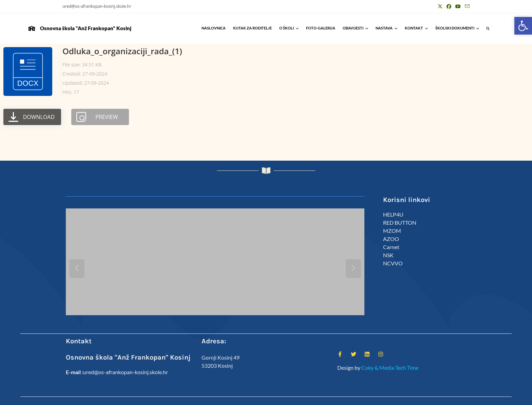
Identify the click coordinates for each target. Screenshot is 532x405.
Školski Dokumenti (457, 28)
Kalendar (404, 397)
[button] (488, 29)
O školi (289, 28)
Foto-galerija (321, 28)
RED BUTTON (400, 222)
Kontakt (416, 28)
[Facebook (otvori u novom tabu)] (449, 6)
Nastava (386, 28)
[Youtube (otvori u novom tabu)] (458, 6)
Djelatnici (381, 397)
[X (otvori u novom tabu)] (440, 6)
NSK (388, 255)
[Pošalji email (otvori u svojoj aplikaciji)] (466, 6)
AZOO (391, 239)
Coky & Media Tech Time (390, 353)
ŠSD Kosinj (357, 397)
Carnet (391, 247)
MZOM (392, 231)
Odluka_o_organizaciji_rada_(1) (122, 51)
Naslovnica (214, 28)
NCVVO (393, 263)
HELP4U (393, 214)
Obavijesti (355, 28)
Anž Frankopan (455, 397)
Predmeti (427, 397)
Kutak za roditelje (252, 28)
